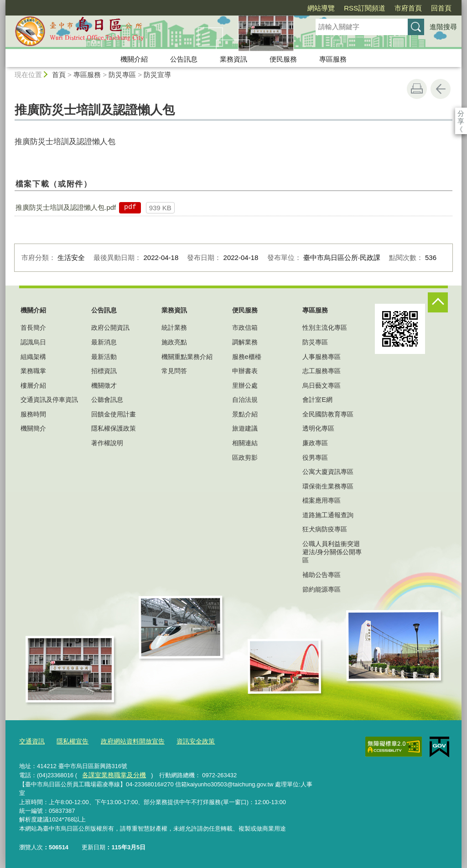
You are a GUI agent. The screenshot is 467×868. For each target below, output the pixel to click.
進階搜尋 (443, 27)
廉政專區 (315, 443)
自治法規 (245, 400)
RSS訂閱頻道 (312, 8)
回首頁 (389, 8)
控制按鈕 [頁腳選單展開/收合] (438, 302)
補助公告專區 (322, 575)
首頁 (59, 75)
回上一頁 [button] (441, 89)
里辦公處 (245, 385)
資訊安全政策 (186, 741)
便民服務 (283, 59)
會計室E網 (317, 400)
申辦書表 (245, 371)
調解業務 (245, 342)
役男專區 (315, 457)
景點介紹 (245, 414)
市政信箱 (245, 327)
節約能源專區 (322, 589)
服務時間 (33, 414)
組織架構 (33, 357)
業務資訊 (233, 59)
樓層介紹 (33, 385)
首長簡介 (33, 327)
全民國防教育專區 (328, 414)
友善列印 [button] (417, 89)
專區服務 (333, 59)
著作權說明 (107, 443)
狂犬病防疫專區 (325, 529)
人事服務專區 (322, 357)
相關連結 (245, 443)
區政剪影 (245, 457)
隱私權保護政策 (114, 428)
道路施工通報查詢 (328, 515)
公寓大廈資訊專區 (328, 472)
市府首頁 (356, 8)
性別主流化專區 (325, 327)
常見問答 (174, 371)
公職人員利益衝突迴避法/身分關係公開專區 (332, 552)
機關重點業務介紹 (187, 357)
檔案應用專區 (322, 500)
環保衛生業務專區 (328, 486)
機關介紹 (134, 59)
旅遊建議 (245, 428)
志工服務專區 (322, 371)
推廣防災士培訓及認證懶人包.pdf (66, 207)
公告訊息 (184, 59)
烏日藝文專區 (322, 385)
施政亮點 (174, 342)
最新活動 (104, 357)
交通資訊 (31, 741)
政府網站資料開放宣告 (126, 741)
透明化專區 (318, 428)
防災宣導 (157, 75)
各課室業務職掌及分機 (111, 774)
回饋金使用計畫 (114, 414)
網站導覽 (269, 8)
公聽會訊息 (107, 400)
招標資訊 (104, 371)
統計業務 (174, 327)
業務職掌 (33, 371)
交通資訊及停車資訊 (49, 400)
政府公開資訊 (110, 327)
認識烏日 (33, 342)
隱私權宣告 (70, 741)
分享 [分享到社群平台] (461, 113)
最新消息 (104, 342)
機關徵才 (104, 385)
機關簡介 (33, 428)
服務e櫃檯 (247, 357)
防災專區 (122, 75)
